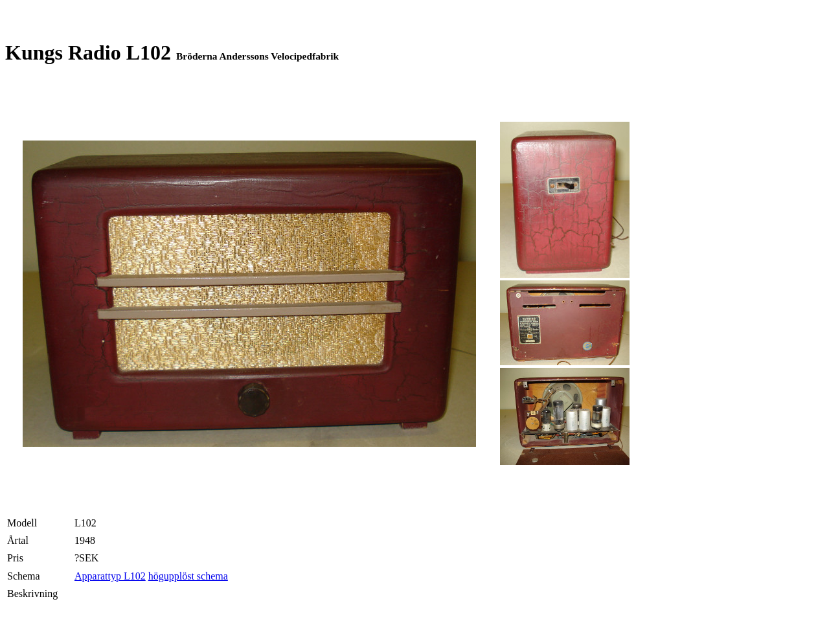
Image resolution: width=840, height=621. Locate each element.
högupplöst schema (188, 576)
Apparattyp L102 (110, 576)
